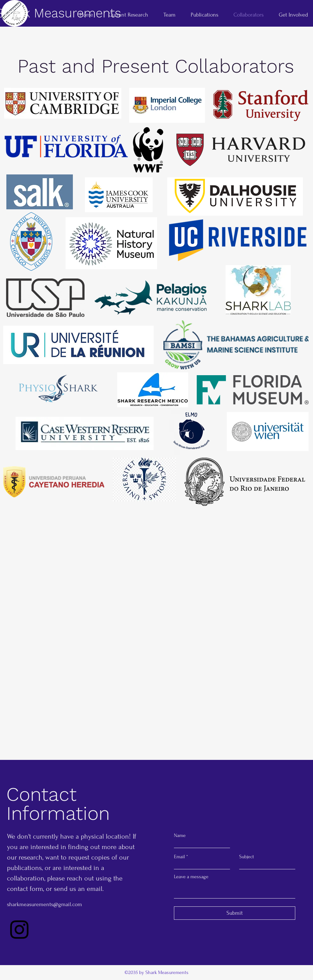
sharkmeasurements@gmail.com (45, 904)
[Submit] (235, 913)
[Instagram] (19, 930)
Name (180, 835)
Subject (247, 857)
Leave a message (191, 877)
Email (179, 857)
